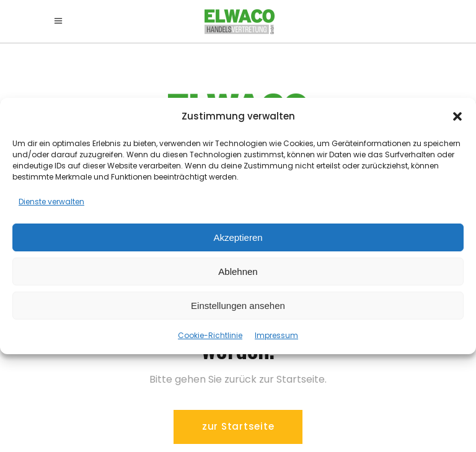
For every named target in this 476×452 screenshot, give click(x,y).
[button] (457, 116)
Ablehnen (238, 272)
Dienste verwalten (51, 202)
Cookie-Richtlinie (210, 335)
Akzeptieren (238, 237)
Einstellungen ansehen (238, 306)
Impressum (276, 335)
